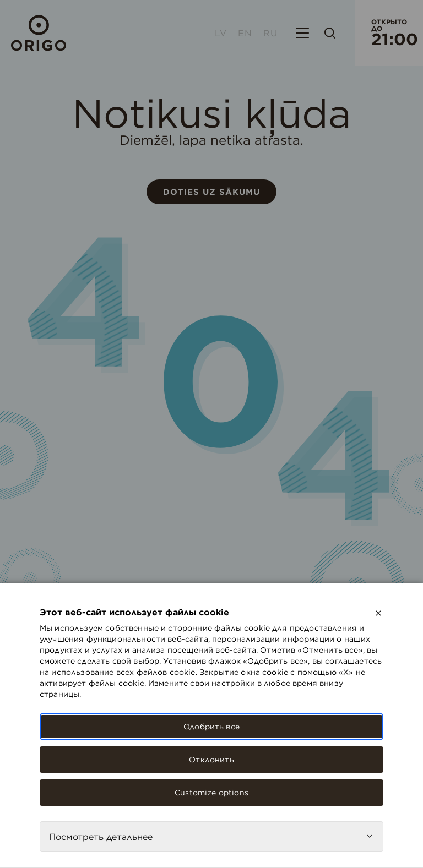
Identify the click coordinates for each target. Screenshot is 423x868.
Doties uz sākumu (211, 192)
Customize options (211, 793)
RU (270, 33)
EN (245, 33)
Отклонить (211, 760)
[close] (378, 613)
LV (221, 33)
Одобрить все (211, 727)
